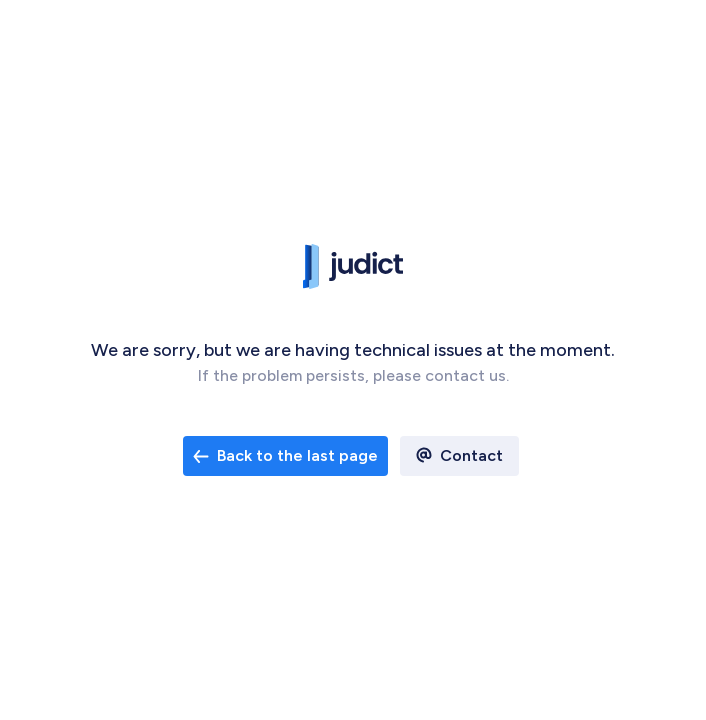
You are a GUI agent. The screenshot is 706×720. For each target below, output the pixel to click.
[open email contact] (285, 456)
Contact (471, 455)
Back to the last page (285, 455)
